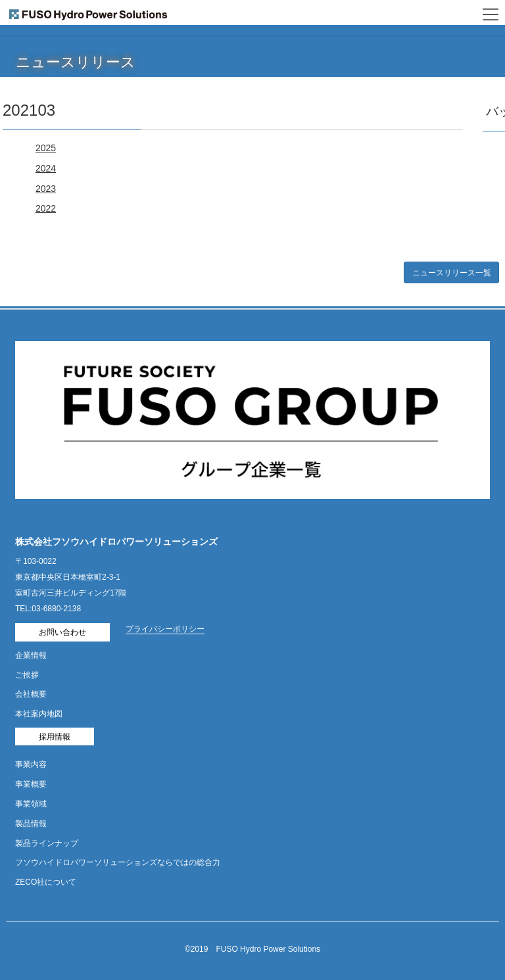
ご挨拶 (27, 675)
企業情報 (31, 655)
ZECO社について (46, 882)
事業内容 (31, 764)
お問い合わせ (62, 632)
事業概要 (31, 784)
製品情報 (31, 824)
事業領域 (31, 804)
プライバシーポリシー (165, 629)
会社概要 (31, 694)
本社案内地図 (39, 714)
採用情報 (55, 737)
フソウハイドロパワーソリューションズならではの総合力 (118, 862)
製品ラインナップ (47, 843)
